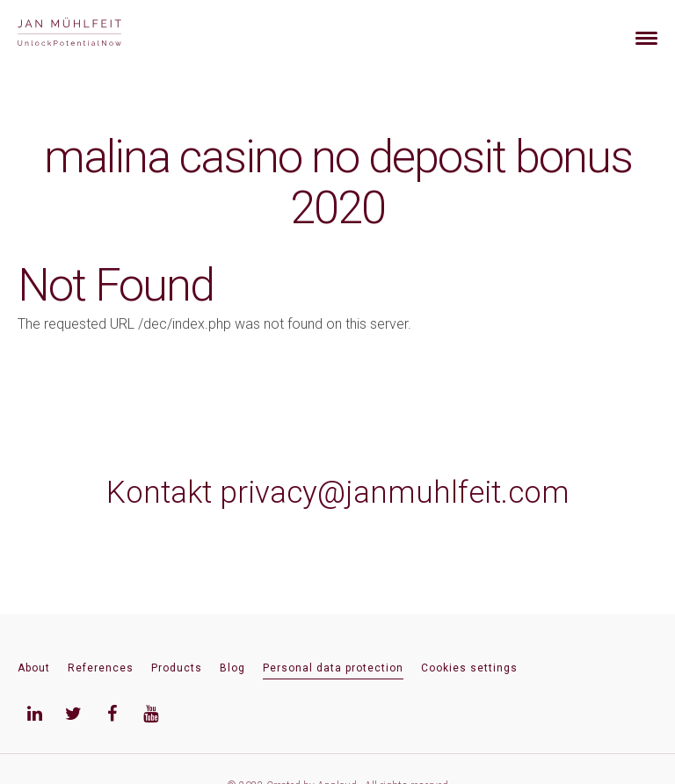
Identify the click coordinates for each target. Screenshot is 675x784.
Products (177, 668)
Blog (232, 668)
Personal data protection (333, 668)
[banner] (90, 34)
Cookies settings (469, 668)
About (34, 668)
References (101, 668)
